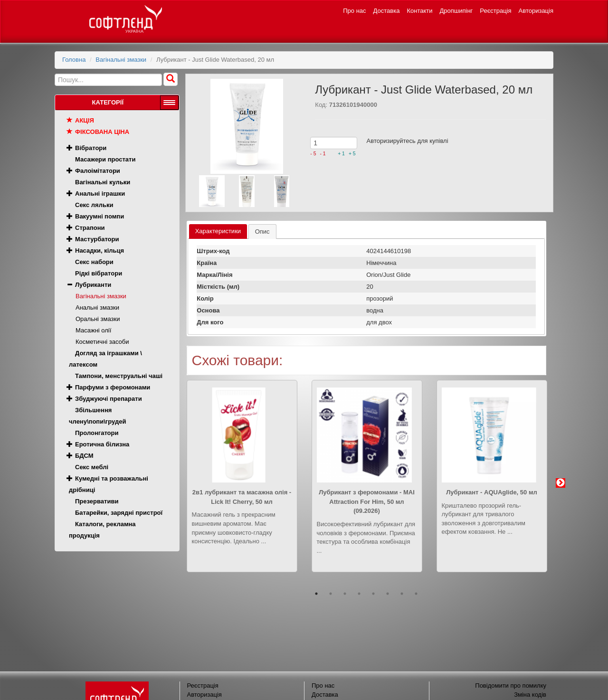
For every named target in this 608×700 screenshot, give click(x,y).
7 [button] (402, 594)
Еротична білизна (102, 444)
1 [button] (316, 594)
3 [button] (345, 594)
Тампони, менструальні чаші (119, 376)
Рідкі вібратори (99, 273)
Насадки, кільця (100, 251)
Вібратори (91, 148)
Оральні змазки (98, 319)
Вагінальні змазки (121, 60)
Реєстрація (495, 11)
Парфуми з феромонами (113, 387)
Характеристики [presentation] (218, 231)
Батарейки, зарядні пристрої (119, 513)
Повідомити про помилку (511, 686)
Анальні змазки (97, 307)
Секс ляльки (94, 205)
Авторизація (536, 11)
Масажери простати (105, 159)
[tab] (218, 232)
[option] (242, 483)
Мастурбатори (97, 239)
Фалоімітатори (98, 171)
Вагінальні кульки (103, 182)
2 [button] (331, 594)
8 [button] (416, 594)
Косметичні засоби (102, 342)
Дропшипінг (456, 11)
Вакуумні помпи (100, 216)
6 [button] (388, 594)
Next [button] (560, 483)
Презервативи (97, 501)
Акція (85, 120)
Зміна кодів (530, 695)
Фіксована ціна (102, 132)
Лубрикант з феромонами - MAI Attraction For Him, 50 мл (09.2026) (367, 502)
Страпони (90, 228)
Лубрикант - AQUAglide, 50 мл (492, 492)
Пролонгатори (97, 433)
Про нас (354, 11)
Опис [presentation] (262, 232)
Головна (74, 60)
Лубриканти (93, 285)
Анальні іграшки (100, 194)
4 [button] (359, 594)
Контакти (419, 11)
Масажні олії (93, 330)
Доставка (387, 11)
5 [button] (373, 594)
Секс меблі (92, 467)
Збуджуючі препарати (109, 399)
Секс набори (94, 262)
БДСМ (84, 456)
